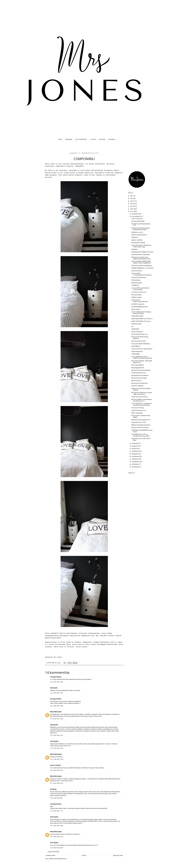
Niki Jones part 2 (136, 381)
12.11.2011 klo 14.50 (56, 706)
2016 (132, 198)
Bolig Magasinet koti (138, 368)
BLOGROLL (112, 139)
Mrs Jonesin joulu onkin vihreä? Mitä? (141, 439)
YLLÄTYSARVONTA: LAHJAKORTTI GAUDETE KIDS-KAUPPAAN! (142, 404)
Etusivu (84, 855)
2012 (132, 209)
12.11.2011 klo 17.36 (56, 748)
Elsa (51, 688)
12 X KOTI (93, 139)
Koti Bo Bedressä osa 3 (139, 373)
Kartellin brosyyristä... (138, 304)
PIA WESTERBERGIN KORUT (140, 307)
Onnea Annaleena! (137, 332)
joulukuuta (135, 214)
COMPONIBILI (136, 354)
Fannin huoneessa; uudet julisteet (142, 349)
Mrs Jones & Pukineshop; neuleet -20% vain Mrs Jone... (142, 393)
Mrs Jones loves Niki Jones (139, 383)
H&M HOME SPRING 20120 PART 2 (142, 319)
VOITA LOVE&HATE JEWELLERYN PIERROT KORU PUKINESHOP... (142, 262)
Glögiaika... (135, 249)
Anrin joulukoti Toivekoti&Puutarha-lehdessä (141, 274)
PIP (132, 326)
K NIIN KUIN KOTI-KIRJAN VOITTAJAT (142, 252)
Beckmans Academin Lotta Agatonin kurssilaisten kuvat (141, 258)
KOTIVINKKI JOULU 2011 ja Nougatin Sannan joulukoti (140, 435)
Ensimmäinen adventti (138, 243)
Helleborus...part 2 (137, 232)
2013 (132, 206)
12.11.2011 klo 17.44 (56, 759)
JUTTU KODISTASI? (81, 139)
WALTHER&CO (136, 346)
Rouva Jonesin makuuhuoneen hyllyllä (141, 416)
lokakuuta (135, 443)
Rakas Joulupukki (137, 283)
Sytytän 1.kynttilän (137, 240)
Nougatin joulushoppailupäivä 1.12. (141, 225)
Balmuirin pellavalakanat (139, 235)
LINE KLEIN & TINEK (137, 316)
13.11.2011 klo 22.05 (56, 848)
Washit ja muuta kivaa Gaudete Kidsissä (141, 389)
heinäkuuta (135, 451)
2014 (132, 204)
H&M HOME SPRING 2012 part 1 (141, 321)
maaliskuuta (136, 462)
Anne (52, 741)
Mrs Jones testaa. (137, 271)
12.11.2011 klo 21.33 (56, 783)
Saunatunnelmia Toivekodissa (141, 255)
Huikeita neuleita (137, 297)
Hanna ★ (53, 765)
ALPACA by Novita (137, 219)
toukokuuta (135, 456)
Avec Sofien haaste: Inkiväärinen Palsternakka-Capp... (141, 246)
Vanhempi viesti (118, 855)
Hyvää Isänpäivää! (137, 351)
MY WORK (102, 139)
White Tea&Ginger (137, 413)
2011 (132, 211)
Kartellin (110, 164)
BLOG (60, 139)
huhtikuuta (135, 459)
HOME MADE (135, 329)
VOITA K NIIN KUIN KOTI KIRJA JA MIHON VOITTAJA (141, 313)
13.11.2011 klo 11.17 (56, 811)
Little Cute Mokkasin (138, 365)
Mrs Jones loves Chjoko (139, 341)
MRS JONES (69, 139)
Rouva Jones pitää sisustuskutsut (142, 266)
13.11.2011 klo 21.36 (56, 837)
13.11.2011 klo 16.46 (56, 826)
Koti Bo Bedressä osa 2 (139, 410)
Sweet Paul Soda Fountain (139, 397)
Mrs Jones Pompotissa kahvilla (141, 370)
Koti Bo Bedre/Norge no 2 (140, 334)
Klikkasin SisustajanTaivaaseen (141, 425)
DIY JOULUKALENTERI (138, 221)
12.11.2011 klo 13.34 (56, 682)
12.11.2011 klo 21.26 (56, 770)
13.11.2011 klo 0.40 (56, 798)
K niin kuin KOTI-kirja (138, 408)
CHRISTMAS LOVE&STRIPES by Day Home (142, 431)
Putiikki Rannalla (136, 324)
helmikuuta (135, 464)
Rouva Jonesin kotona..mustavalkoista (139, 301)
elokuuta (135, 449)
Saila (51, 725)
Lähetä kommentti (53, 852)
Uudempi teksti (50, 855)
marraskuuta (136, 216)
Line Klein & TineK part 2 (139, 292)
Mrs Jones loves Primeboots (140, 428)
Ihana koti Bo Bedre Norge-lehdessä (140, 338)
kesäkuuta (135, 454)
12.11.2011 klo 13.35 (56, 693)
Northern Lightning (137, 386)
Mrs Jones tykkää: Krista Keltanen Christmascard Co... (142, 400)
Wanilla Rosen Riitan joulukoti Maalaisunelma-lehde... (141, 229)
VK (51, 789)
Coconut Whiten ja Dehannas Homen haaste (140, 289)
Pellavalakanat (136, 280)
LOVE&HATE (135, 285)
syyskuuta (135, 446)
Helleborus (135, 237)
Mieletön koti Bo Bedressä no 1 (141, 420)
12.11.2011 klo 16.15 (56, 735)
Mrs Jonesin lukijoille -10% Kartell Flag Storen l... (142, 362)
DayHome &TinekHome (139, 278)
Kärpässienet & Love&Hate (140, 375)
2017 (132, 196)
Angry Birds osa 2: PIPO (139, 422)
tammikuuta (136, 467)
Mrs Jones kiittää (136, 295)
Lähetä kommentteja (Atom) (57, 859)
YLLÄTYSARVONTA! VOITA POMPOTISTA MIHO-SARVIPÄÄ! (142, 357)
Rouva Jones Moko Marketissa (141, 344)
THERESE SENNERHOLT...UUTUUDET (142, 268)
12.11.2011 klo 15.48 (56, 719)
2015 (132, 201)
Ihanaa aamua (136, 309)
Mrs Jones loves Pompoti (139, 378)
